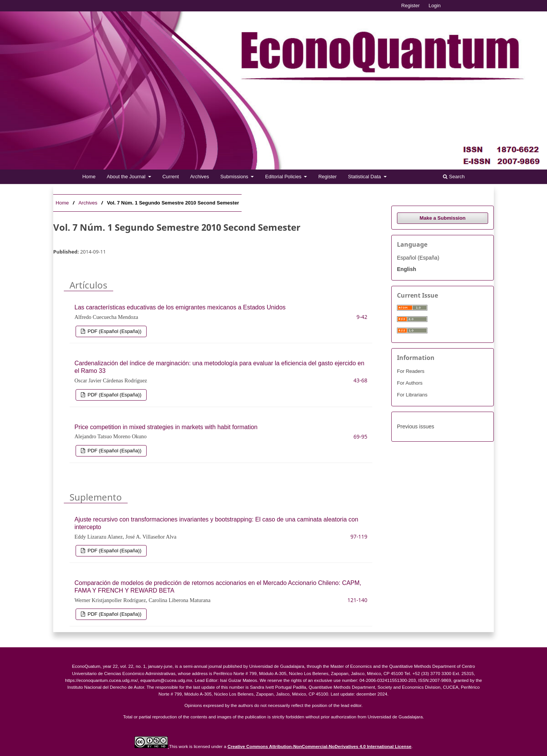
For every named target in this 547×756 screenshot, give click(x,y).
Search (454, 177)
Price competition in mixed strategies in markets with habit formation (166, 427)
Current (170, 177)
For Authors (410, 383)
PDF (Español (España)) (114, 331)
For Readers (411, 371)
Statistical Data (365, 177)
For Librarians (412, 395)
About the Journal (127, 177)
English (407, 269)
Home (89, 177)
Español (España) (418, 258)
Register (327, 177)
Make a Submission (443, 218)
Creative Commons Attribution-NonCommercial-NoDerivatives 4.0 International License (319, 746)
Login (435, 6)
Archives (199, 177)
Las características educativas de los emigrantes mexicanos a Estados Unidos (180, 307)
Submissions (235, 177)
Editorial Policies (284, 177)
